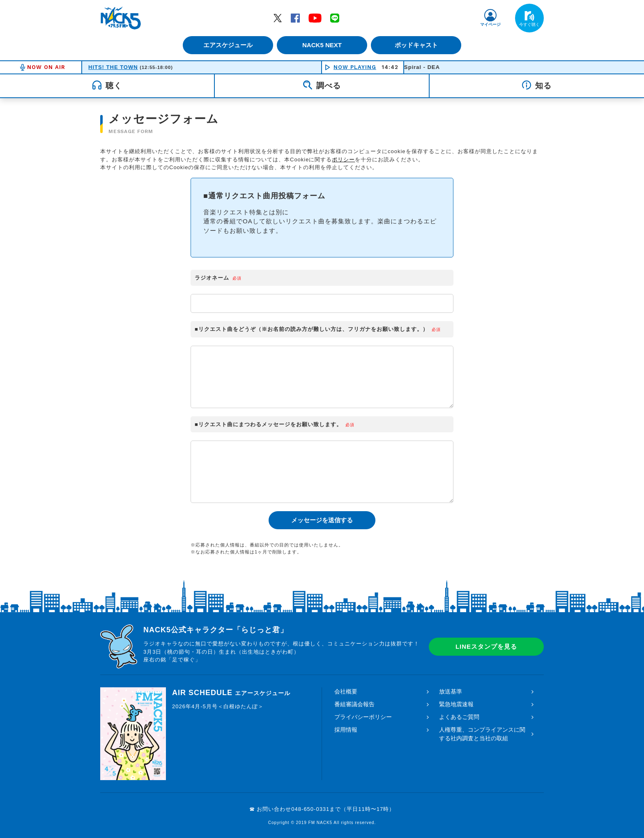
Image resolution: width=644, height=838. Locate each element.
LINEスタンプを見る (486, 646)
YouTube (315, 18)
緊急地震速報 (456, 704)
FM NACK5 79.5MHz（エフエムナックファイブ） (121, 18)
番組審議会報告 (354, 704)
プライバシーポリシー (363, 717)
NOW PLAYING (355, 67)
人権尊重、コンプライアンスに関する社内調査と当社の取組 (482, 734)
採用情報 (346, 730)
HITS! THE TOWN (113, 67)
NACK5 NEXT (322, 45)
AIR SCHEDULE (231, 693)
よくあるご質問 (459, 717)
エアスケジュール (225, 45)
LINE (335, 18)
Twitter (278, 18)
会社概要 (346, 691)
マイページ (490, 24)
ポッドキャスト (419, 45)
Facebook (295, 18)
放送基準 (451, 691)
